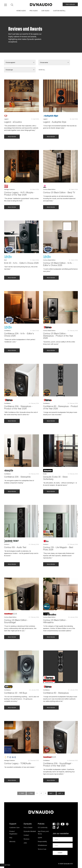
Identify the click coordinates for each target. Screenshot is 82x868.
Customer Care (14, 828)
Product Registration (13, 833)
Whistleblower (42, 846)
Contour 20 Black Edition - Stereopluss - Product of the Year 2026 (58, 336)
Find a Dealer (28, 828)
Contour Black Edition (49, 190)
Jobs (25, 843)
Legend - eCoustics (13, 122)
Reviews (26, 839)
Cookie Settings (5, 865)
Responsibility (42, 842)
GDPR (40, 838)
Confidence (7, 331)
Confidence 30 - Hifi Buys (16, 693)
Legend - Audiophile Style (55, 122)
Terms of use (42, 849)
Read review (12, 137)
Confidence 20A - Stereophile (17, 477)
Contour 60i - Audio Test (15, 548)
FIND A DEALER (70, 5)
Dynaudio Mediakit (30, 832)
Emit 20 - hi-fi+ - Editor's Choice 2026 (21, 263)
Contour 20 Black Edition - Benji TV (59, 193)
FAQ (11, 838)
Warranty (12, 842)
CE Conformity (43, 828)
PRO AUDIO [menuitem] (34, 11)
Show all (42, 70)
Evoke (45, 474)
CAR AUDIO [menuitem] (45, 11)
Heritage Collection (10, 190)
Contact (26, 835)
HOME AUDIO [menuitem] (21, 11)
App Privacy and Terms (43, 833)
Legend (6, 119)
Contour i (7, 545)
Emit (5, 260)
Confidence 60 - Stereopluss (56, 693)
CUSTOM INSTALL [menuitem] (59, 11)
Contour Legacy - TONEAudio (18, 764)
